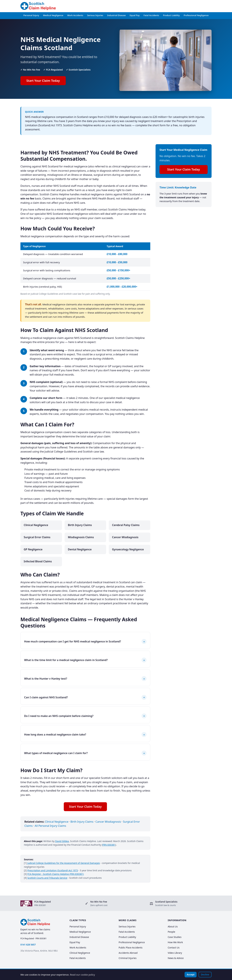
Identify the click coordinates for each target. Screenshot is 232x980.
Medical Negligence (53, 15)
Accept (191, 975)
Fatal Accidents (151, 15)
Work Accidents (75, 15)
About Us (173, 926)
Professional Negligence (196, 15)
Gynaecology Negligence (128, 549)
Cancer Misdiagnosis (125, 537)
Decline (205, 975)
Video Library (175, 953)
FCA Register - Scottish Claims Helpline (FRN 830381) (56, 874)
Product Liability (171, 15)
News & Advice (176, 958)
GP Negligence (33, 549)
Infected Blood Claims (38, 561)
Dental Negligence (80, 549)
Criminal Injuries (128, 958)
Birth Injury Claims (80, 525)
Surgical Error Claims (37, 537)
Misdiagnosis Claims (81, 537)
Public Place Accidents (130, 948)
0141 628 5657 (28, 945)
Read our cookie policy (82, 975)
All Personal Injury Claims (51, 826)
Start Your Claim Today (43, 80)
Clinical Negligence (36, 525)
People (171, 932)
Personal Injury (31, 15)
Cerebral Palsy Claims (126, 525)
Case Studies (175, 937)
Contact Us (174, 948)
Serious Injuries (95, 15)
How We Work (175, 942)
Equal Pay (135, 15)
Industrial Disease (116, 15)
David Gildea (62, 841)
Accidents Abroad (128, 953)
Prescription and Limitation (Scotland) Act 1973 (53, 870)
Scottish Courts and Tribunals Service (47, 878)
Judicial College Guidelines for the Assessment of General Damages (64, 863)
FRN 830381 (109, 845)
